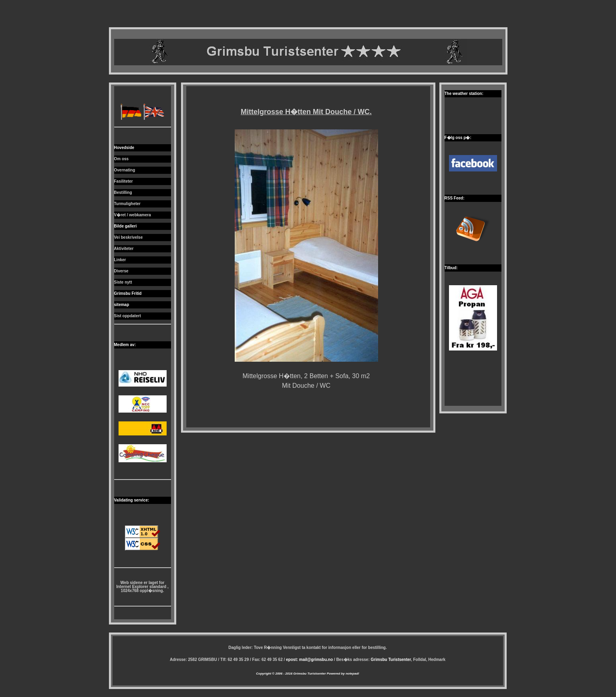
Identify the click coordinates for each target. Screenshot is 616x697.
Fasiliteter (124, 181)
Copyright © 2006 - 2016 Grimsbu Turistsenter (291, 674)
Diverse (121, 271)
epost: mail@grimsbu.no (309, 660)
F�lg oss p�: (458, 138)
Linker (120, 260)
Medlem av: (125, 345)
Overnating (125, 170)
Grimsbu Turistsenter (391, 660)
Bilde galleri (126, 226)
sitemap (122, 305)
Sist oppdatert (128, 316)
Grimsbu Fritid (128, 293)
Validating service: (132, 500)
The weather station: (464, 94)
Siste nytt (123, 282)
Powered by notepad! (343, 674)
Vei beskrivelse (129, 237)
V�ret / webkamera (133, 215)
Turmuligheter (127, 204)
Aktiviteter (124, 249)
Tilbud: (451, 268)
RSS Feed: (455, 198)
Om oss (122, 159)
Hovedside (124, 148)
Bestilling (123, 192)
